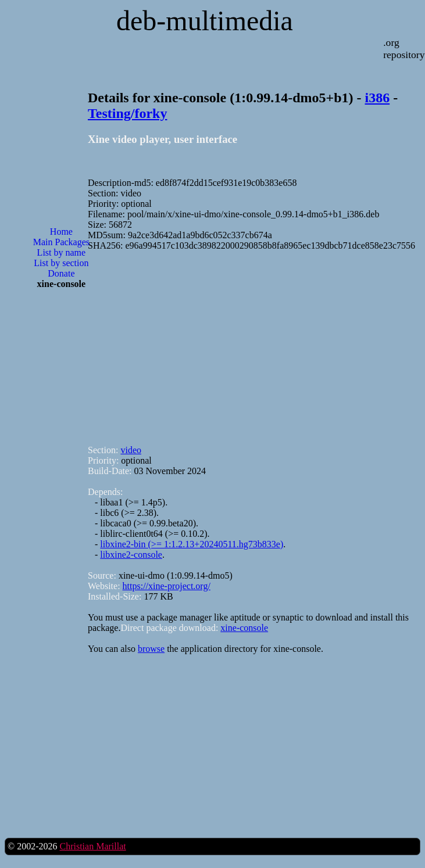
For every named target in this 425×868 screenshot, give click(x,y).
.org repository (404, 49)
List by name (62, 252)
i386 (378, 98)
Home (61, 232)
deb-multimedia (205, 21)
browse (151, 649)
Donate (61, 273)
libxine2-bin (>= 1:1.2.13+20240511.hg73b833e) (192, 544)
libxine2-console (131, 555)
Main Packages (61, 242)
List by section (61, 263)
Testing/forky (127, 113)
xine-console (244, 628)
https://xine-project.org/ (167, 586)
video (131, 450)
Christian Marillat (92, 846)
